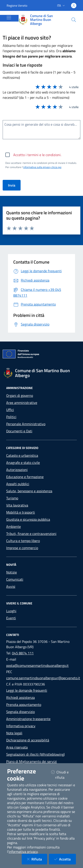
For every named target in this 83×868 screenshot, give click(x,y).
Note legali (14, 733)
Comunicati (15, 579)
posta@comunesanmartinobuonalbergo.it (37, 665)
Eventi (11, 618)
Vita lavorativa (17, 505)
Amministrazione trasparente (28, 719)
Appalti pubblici (18, 484)
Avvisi (11, 586)
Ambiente (14, 526)
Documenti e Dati (19, 431)
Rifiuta (37, 859)
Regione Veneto (17, 5)
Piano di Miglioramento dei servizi (32, 761)
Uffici (10, 410)
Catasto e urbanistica (22, 455)
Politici (11, 417)
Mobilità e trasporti (21, 512)
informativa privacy (23, 852)
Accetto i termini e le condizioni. (37, 155)
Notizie (12, 572)
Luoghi (11, 611)
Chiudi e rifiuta (63, 775)
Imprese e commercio (22, 548)
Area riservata (17, 747)
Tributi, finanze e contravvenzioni (31, 534)
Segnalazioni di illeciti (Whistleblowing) (35, 754)
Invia (12, 185)
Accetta (65, 859)
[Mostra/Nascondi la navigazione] (9, 18)
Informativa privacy (21, 726)
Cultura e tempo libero (23, 541)
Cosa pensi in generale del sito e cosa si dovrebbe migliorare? (42, 124)
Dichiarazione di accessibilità (28, 740)
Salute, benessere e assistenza (29, 491)
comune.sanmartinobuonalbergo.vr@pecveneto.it (43, 678)
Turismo (12, 498)
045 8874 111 (23, 653)
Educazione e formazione (25, 477)
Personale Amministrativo (26, 424)
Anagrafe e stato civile (23, 463)
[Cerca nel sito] (74, 20)
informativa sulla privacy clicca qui (42, 167)
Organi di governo (20, 395)
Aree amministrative (22, 403)
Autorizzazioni (17, 470)
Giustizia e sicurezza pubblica (28, 519)
